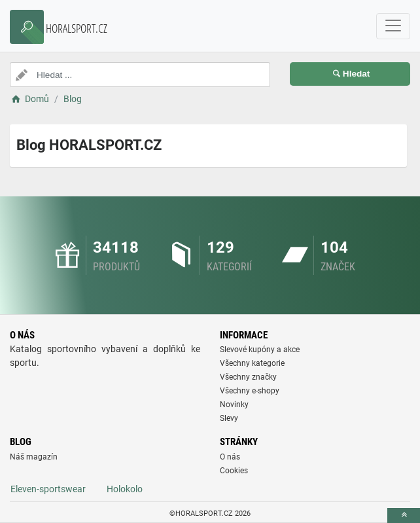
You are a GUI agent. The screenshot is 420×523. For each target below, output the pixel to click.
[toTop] (404, 515)
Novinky (234, 405)
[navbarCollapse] (393, 26)
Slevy (229, 418)
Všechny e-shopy (250, 391)
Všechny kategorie (252, 363)
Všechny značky (248, 377)
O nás (230, 457)
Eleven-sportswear (48, 489)
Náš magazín (34, 457)
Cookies (234, 471)
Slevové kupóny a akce (260, 350)
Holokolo (125, 489)
